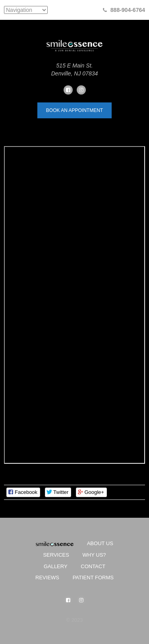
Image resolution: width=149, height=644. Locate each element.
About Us (100, 543)
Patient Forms (93, 577)
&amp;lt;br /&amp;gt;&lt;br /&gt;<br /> (74, 305)
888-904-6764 (128, 10)
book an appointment (74, 110)
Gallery (56, 566)
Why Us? (94, 555)
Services (56, 555)
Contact (93, 566)
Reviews (47, 577)
